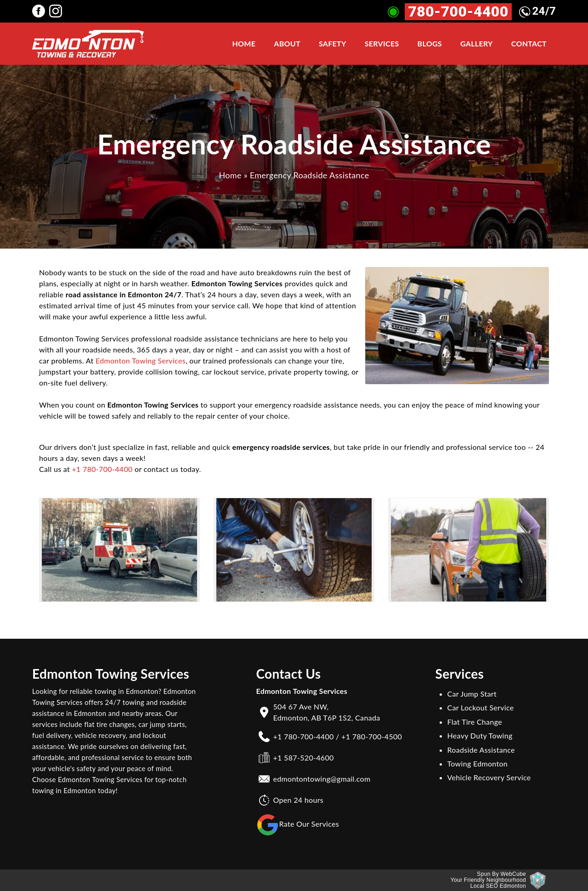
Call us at (55, 469)
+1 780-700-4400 (102, 469)
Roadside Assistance (481, 750)
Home (244, 43)
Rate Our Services (298, 825)
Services (382, 43)
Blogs (430, 43)
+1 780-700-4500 (372, 736)
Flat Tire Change (475, 722)
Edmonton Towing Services (141, 360)
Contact (529, 43)
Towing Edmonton (478, 763)
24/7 (538, 11)
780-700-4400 (458, 12)
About (287, 43)
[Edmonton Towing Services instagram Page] (58, 10)
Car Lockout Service (481, 707)
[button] (119, 550)
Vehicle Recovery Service (489, 777)
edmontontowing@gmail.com (322, 779)
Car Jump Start (472, 694)
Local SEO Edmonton (498, 886)
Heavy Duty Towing (480, 735)
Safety (333, 43)
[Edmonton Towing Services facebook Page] (41, 10)
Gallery (477, 43)
